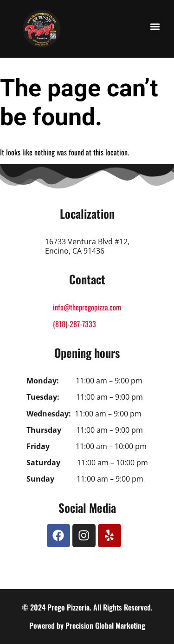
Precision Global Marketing (105, 625)
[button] (155, 26)
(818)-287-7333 (74, 324)
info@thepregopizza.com (87, 307)
